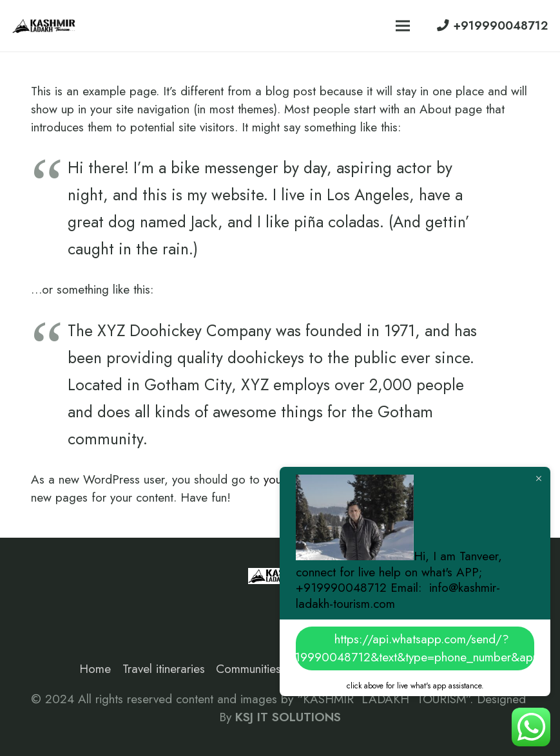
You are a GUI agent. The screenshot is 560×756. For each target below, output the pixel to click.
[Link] (44, 26)
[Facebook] (46, 605)
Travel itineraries (164, 669)
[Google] (108, 605)
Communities (248, 669)
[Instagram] (77, 605)
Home (95, 669)
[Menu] (403, 26)
